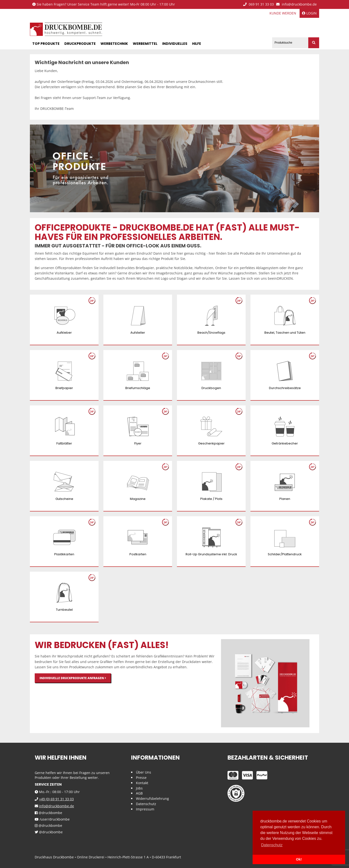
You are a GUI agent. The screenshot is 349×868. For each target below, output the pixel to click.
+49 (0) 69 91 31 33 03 (56, 799)
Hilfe (197, 44)
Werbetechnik (114, 44)
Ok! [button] (299, 859)
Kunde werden (283, 13)
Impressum (145, 809)
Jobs (139, 788)
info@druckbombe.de (296, 4)
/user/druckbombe (52, 819)
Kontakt (142, 783)
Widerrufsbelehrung (152, 798)
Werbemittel (145, 44)
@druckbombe (48, 813)
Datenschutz (146, 804)
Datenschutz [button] (272, 845)
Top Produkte (46, 44)
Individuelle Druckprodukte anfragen (73, 678)
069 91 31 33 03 (258, 4)
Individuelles (175, 44)
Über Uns (144, 772)
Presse (141, 778)
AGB (139, 793)
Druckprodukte (80, 44)
